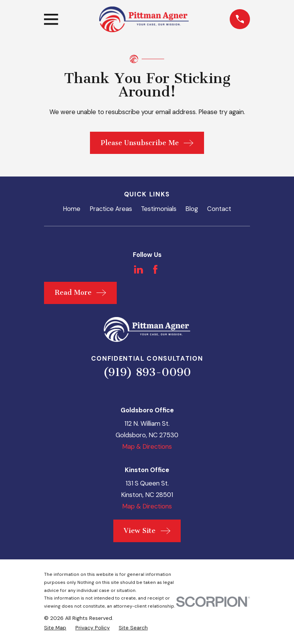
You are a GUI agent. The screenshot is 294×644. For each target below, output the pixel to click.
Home (72, 209)
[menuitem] (55, 628)
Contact (219, 209)
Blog (192, 209)
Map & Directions (147, 446)
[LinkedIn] (138, 269)
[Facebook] (155, 269)
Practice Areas (111, 209)
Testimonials (159, 209)
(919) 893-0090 (147, 372)
